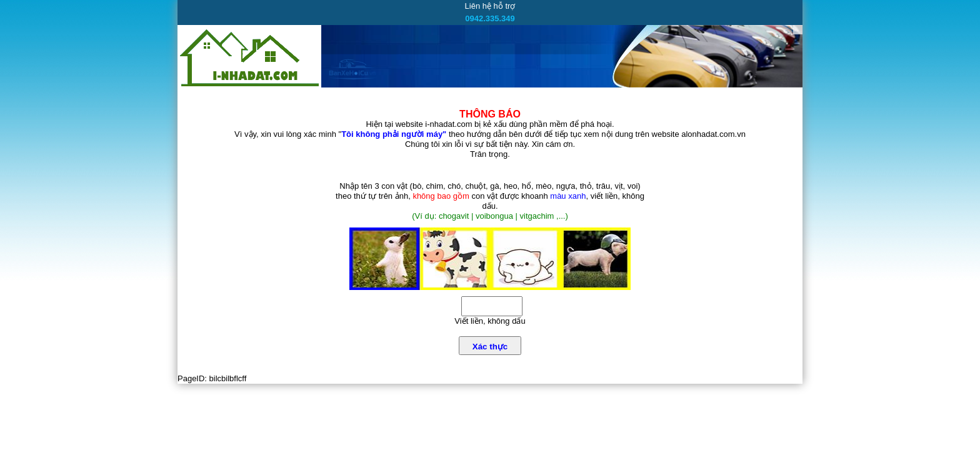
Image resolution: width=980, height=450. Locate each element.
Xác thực (490, 347)
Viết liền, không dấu (490, 321)
